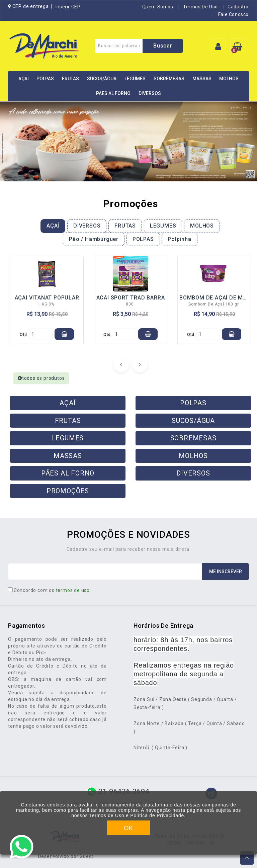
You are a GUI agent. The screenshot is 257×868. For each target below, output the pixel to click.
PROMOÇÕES (68, 491)
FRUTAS (70, 79)
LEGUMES (135, 79)
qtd (23, 335)
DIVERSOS (150, 93)
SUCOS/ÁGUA (102, 79)
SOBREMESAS (169, 79)
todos (41, 378)
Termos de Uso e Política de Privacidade (137, 815)
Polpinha (179, 239)
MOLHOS (229, 79)
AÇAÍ (24, 79)
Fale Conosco (233, 14)
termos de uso (73, 590)
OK (128, 828)
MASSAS (202, 79)
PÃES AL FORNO (113, 93)
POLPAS (45, 79)
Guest (87, 856)
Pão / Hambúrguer (94, 239)
